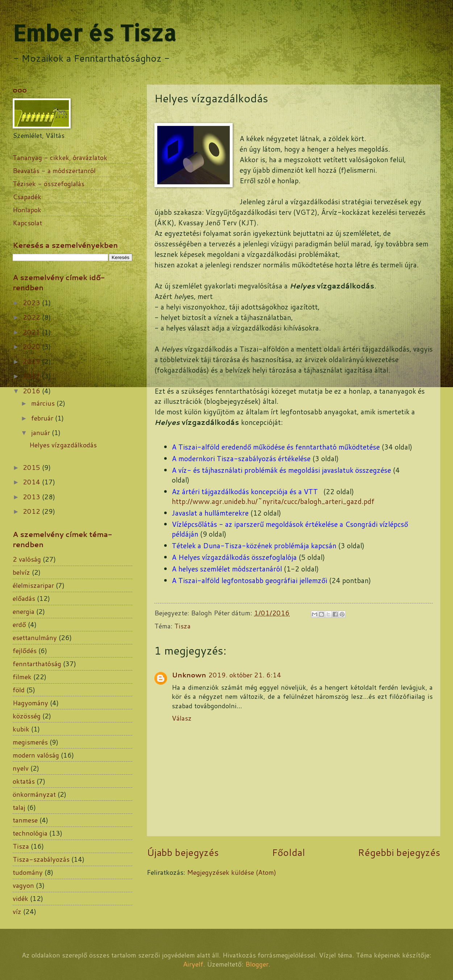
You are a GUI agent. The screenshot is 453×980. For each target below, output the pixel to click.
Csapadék (27, 197)
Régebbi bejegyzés (399, 852)
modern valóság (36, 755)
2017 (32, 376)
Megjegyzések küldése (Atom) (232, 872)
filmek (22, 677)
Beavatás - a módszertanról (54, 171)
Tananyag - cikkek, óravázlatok (60, 157)
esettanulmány (35, 637)
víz (17, 911)
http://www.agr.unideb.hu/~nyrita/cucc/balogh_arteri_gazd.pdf (273, 501)
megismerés (30, 742)
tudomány (28, 872)
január (41, 432)
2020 (32, 347)
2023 (32, 303)
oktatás (24, 781)
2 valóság (27, 559)
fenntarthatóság (37, 664)
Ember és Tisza (94, 33)
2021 (32, 332)
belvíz (21, 572)
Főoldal (288, 852)
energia (24, 611)
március (44, 403)
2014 (32, 482)
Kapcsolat (27, 223)
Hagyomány (30, 703)
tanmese (25, 820)
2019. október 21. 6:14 (245, 675)
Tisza (182, 626)
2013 (32, 497)
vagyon (23, 885)
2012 (32, 511)
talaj (19, 807)
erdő (19, 624)
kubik (21, 729)
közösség (27, 716)
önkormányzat (34, 794)
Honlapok (27, 210)
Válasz (182, 718)
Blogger (257, 964)
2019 (32, 361)
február (43, 418)
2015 (32, 467)
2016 (32, 391)
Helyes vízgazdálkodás (63, 445)
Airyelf (193, 964)
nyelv (21, 768)
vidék (20, 898)
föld (19, 690)
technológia (30, 833)
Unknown (189, 675)
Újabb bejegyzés (183, 852)
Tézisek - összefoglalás (49, 184)
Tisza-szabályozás (41, 859)
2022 (32, 317)
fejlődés (25, 651)
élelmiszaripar (33, 585)
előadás (24, 598)
